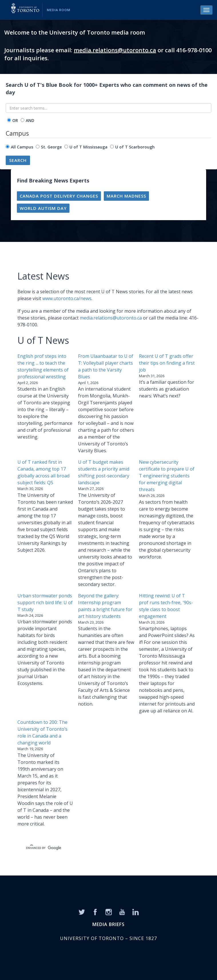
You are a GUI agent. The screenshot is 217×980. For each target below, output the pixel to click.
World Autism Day (43, 208)
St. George (51, 147)
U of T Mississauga (88, 147)
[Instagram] (109, 911)
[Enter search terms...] (108, 108)
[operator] (9, 120)
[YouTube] (122, 911)
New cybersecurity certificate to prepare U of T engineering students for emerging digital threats (167, 476)
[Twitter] (82, 911)
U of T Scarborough (135, 147)
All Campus (22, 147)
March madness (126, 196)
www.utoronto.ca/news (67, 298)
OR (15, 120)
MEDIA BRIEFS (108, 924)
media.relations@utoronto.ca (115, 50)
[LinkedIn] (136, 911)
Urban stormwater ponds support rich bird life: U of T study (45, 603)
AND (30, 120)
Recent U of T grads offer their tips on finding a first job (167, 363)
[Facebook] (95, 911)
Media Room (59, 10)
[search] (102, 848)
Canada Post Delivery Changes (59, 196)
